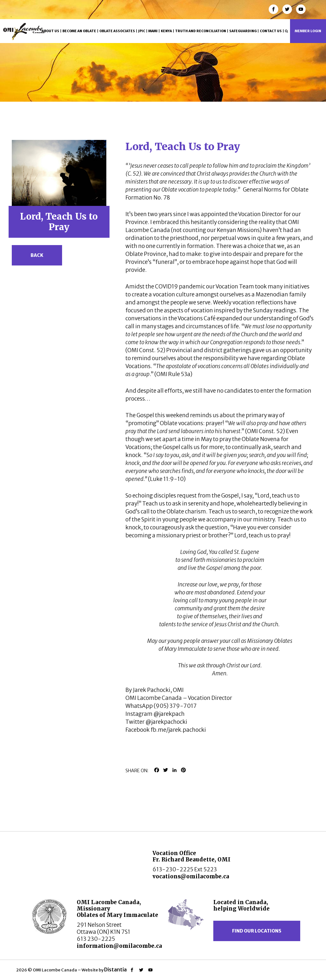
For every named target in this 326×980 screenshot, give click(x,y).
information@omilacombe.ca (119, 946)
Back (37, 255)
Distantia (115, 969)
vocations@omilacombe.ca (191, 876)
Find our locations (257, 931)
